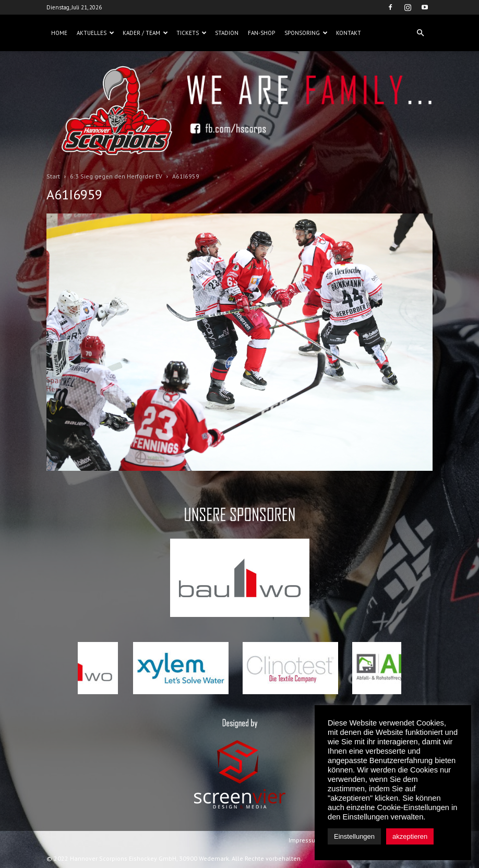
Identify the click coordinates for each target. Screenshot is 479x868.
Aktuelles (95, 33)
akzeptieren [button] (410, 836)
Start (53, 176)
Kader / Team (145, 33)
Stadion (227, 33)
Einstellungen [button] (354, 836)
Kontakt (349, 33)
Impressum (305, 840)
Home (59, 33)
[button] (420, 33)
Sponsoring (306, 33)
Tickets (191, 33)
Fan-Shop (261, 33)
